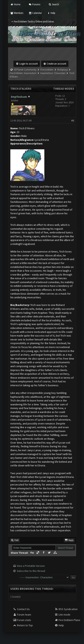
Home (15, 4)
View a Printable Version (31, 566)
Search (54, 4)
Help (51, 13)
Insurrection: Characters (53, 73)
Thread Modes (64, 89)
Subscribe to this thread (31, 571)
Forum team (22, 615)
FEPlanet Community (25, 70)
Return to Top (23, 625)
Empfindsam (19, 97)
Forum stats (22, 620)
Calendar (35, 13)
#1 (73, 121)
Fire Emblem (47, 70)
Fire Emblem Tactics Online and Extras (32, 22)
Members (17, 13)
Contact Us (21, 609)
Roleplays (63, 70)
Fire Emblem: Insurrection (23, 73)
